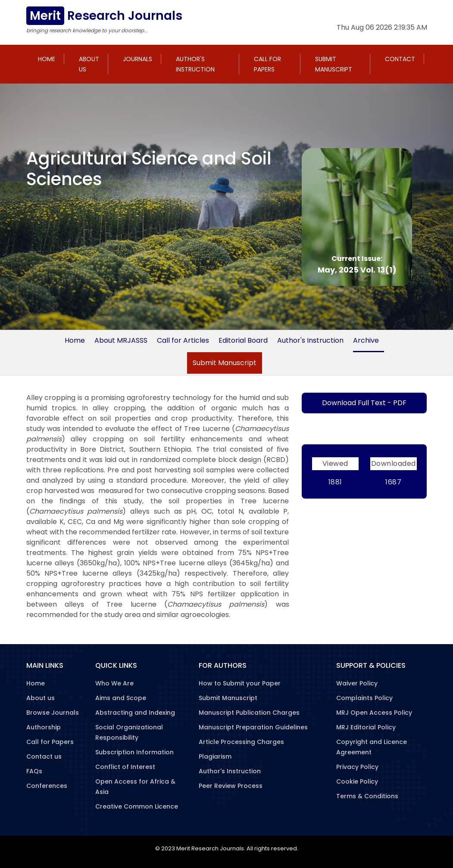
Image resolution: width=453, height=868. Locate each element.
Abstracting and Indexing (135, 713)
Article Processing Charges (241, 742)
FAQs (34, 771)
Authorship (44, 727)
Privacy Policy (357, 767)
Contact (400, 59)
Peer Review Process (231, 786)
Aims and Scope (121, 698)
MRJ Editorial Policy (366, 727)
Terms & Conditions (367, 796)
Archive (366, 340)
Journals (137, 59)
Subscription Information (134, 752)
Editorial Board (243, 340)
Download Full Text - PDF (364, 403)
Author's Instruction (195, 64)
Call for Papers (267, 64)
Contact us (44, 756)
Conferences (47, 786)
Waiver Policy (357, 683)
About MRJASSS (121, 340)
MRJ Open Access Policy (374, 713)
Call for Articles (183, 340)
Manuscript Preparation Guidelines (253, 727)
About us (89, 64)
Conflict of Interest (125, 767)
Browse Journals (53, 713)
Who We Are (114, 683)
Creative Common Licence (137, 806)
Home (47, 59)
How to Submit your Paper (240, 683)
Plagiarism (215, 756)
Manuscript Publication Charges (249, 713)
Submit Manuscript (334, 64)
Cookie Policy (357, 781)
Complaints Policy (364, 698)
